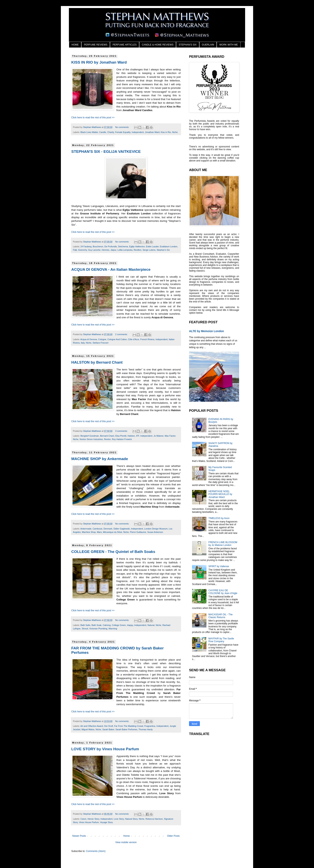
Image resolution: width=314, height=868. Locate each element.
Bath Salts (85, 625)
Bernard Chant (107, 436)
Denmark (108, 529)
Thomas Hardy (146, 729)
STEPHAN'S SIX (188, 45)
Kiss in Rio (166, 132)
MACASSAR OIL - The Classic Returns (221, 616)
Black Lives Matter (89, 132)
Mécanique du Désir (112, 532)
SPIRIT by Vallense (219, 566)
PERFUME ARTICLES (125, 45)
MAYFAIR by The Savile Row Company (221, 640)
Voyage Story (106, 822)
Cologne (102, 339)
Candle (103, 132)
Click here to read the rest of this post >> (93, 118)
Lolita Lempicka (125, 250)
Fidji (75, 250)
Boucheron (98, 246)
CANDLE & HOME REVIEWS (158, 45)
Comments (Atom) (96, 851)
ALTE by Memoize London (206, 331)
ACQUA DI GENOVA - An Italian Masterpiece (111, 269)
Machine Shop (89, 532)
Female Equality (123, 132)
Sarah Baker (108, 729)
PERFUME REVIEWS (96, 45)
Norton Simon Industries (91, 439)
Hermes (106, 250)
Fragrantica (150, 726)
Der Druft (109, 726)
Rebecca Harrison (154, 819)
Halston (131, 436)
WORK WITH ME (229, 45)
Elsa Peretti (121, 436)
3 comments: (122, 431)
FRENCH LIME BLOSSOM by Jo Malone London (223, 544)
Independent (138, 132)
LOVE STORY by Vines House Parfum (105, 749)
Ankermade (86, 529)
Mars (99, 532)
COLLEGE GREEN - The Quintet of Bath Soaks (113, 552)
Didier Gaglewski (122, 529)
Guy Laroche (94, 250)
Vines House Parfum (89, 822)
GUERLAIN (208, 45)
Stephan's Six (163, 250)
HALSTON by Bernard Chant (97, 362)
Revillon (137, 250)
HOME (75, 45)
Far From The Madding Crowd (129, 726)
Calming (107, 625)
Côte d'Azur (133, 339)
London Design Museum (156, 529)
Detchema (123, 246)
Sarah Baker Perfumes (126, 729)
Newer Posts (79, 836)
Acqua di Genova (89, 339)
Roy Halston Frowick (122, 439)
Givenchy (83, 250)
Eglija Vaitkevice (137, 246)
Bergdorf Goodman (90, 436)
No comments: (122, 127)
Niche (175, 132)
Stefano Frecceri (100, 343)
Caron (83, 819)
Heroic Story (93, 819)
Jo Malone (159, 436)
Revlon (107, 439)
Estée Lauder (152, 246)
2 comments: (122, 334)
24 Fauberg (86, 246)
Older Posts (173, 836)
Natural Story (131, 819)
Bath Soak (97, 625)
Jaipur (113, 250)
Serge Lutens (149, 250)
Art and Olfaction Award (92, 726)
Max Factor (170, 436)
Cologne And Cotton (117, 339)
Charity (111, 132)
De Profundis (111, 246)
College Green (119, 625)
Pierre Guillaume (138, 532)
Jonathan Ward (152, 132)
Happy (130, 625)
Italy (83, 343)
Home (127, 836)
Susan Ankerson (155, 532)
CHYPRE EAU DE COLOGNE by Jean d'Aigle (223, 592)
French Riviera (147, 339)
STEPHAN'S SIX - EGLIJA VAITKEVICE (106, 152)
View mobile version (126, 842)
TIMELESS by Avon (219, 518)
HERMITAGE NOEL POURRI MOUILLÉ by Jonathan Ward (220, 494)
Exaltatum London (169, 246)
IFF (138, 436)
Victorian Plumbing (98, 629)
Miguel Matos (88, 729)
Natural (151, 625)
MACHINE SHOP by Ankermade (100, 459)
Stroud (85, 629)
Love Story (119, 819)
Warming (113, 629)
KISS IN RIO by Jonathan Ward (99, 62)
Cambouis (97, 529)
